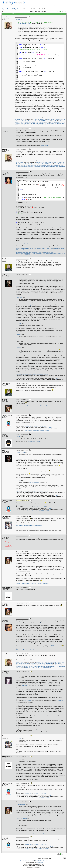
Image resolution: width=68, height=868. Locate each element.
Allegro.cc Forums (6, 9)
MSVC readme (47, 121)
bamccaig (20, 297)
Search (26, 861)
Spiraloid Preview (49, 248)
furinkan (18, 19)
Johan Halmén (44, 145)
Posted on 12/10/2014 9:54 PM (22, 654)
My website (19, 374)
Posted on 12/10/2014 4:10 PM (22, 587)
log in (56, 5)
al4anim (20, 119)
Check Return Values (40, 122)
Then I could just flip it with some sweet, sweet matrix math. (41, 254)
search (49, 5)
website (27, 426)
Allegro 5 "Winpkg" (39, 121)
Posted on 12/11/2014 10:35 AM (23, 837)
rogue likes (61, 701)
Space (20, 705)
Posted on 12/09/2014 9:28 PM (22, 415)
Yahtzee (47, 377)
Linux (19, 125)
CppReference (25, 374)
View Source (46, 861)
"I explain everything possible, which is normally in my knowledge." (35, 406)
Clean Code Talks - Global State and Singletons (41, 123)
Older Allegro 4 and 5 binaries (36, 252)
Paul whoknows (21, 804)
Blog (56, 121)
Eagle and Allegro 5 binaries (22, 252)
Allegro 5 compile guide (48, 252)
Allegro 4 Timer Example (21, 121)
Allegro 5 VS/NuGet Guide (40, 119)
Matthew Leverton (22, 674)
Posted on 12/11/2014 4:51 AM (22, 802)
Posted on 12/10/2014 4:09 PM (22, 552)
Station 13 (35, 705)
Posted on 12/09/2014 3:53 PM (22, 172)
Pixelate (31, 374)
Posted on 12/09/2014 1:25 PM (22, 129)
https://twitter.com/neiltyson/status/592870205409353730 (37, 430)
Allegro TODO (43, 426)
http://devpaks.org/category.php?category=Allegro (29, 526)
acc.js (16, 119)
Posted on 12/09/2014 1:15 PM (21, 17)
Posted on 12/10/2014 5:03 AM (22, 434)
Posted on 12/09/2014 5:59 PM (22, 384)
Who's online (45, 374)
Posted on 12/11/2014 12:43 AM (23, 783)
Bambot (53, 121)
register (53, 5)
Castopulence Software (30, 122)
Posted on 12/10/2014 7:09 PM (22, 603)
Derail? (48, 122)
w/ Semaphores (30, 121)
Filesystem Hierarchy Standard (22, 123)
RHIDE (53, 646)
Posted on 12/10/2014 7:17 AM (22, 450)
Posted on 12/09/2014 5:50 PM (22, 275)
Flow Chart (57, 122)
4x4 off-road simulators (34, 699)
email (31, 426)
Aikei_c (19, 480)
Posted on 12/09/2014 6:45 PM (22, 399)
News (29, 861)
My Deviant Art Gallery (40, 248)
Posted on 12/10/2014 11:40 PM (23, 757)
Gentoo (29, 125)
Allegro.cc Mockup (51, 119)
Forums (33, 861)
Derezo (44, 144)
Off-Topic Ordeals (17, 9)
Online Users (40, 861)
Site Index (22, 861)
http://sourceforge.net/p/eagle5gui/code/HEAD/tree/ (29, 243)
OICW (19, 437)
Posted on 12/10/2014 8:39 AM (22, 516)
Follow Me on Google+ (25, 650)
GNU (16, 125)
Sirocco (19, 335)
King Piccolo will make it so (22, 254)
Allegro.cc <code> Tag (60, 119)
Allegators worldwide (37, 374)
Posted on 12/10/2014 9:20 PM (22, 619)
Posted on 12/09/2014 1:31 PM (22, 149)
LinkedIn (18, 406)
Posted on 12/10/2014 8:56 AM (22, 536)
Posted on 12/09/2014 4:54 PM (22, 259)
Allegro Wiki (36, 426)
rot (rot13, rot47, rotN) (37, 125)
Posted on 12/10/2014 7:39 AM (23, 501)
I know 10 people (34, 650)
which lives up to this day (35, 442)
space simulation (28, 701)
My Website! (19, 248)
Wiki (36, 861)
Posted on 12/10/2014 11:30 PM (23, 736)
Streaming (45, 125)
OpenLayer (32, 305)
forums (42, 5)
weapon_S (51, 427)
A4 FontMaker (57, 248)
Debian (22, 125)
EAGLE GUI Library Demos (28, 248)
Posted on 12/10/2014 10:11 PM (23, 672)
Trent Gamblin (21, 277)
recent (45, 5)
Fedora (26, 125)
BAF (57, 378)
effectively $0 (25, 685)
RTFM (18, 650)
